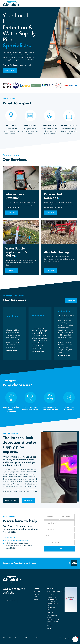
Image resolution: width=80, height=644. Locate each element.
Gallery (36, 599)
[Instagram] (48, 629)
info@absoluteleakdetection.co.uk (17, 540)
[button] (75, 639)
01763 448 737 (51, 601)
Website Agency (64, 638)
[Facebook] (51, 629)
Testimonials (37, 591)
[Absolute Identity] (12, 1)
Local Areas (26, 638)
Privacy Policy (35, 638)
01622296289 (54, 597)
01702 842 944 (10, 537)
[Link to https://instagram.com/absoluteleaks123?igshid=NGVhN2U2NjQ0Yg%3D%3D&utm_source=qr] (70, 563)
